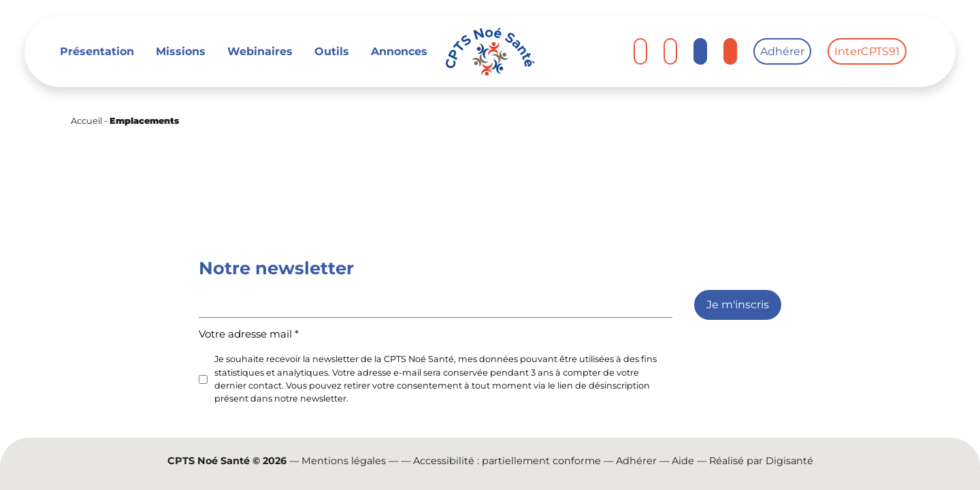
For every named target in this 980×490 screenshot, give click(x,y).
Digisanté (789, 461)
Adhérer (782, 51)
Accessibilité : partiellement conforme (507, 461)
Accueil (86, 121)
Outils (332, 51)
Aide (683, 461)
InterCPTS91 (867, 51)
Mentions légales (344, 461)
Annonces (399, 51)
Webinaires (260, 51)
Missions (181, 51)
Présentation (97, 51)
